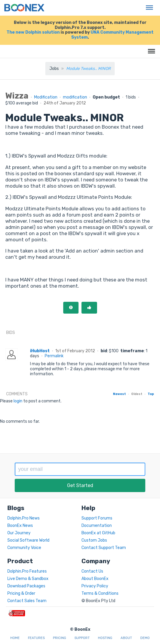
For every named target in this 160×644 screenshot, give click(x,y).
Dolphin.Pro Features (27, 571)
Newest (119, 394)
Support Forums (97, 518)
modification (75, 97)
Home (15, 638)
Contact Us (92, 571)
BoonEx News (20, 526)
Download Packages (26, 586)
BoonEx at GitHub (98, 533)
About (126, 638)
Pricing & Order (21, 593)
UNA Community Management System (112, 35)
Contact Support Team (104, 548)
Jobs (54, 69)
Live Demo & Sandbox (28, 579)
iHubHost (40, 351)
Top (151, 394)
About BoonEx (95, 579)
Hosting (105, 638)
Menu (148, 5)
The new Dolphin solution (33, 32)
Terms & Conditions (100, 593)
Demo (145, 638)
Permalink (54, 356)
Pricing (60, 638)
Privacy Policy (95, 586)
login (18, 401)
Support (82, 638)
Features (36, 638)
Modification (46, 97)
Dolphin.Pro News (24, 518)
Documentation (97, 526)
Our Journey (19, 533)
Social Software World (28, 540)
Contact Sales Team (27, 601)
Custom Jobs (94, 540)
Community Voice (24, 548)
